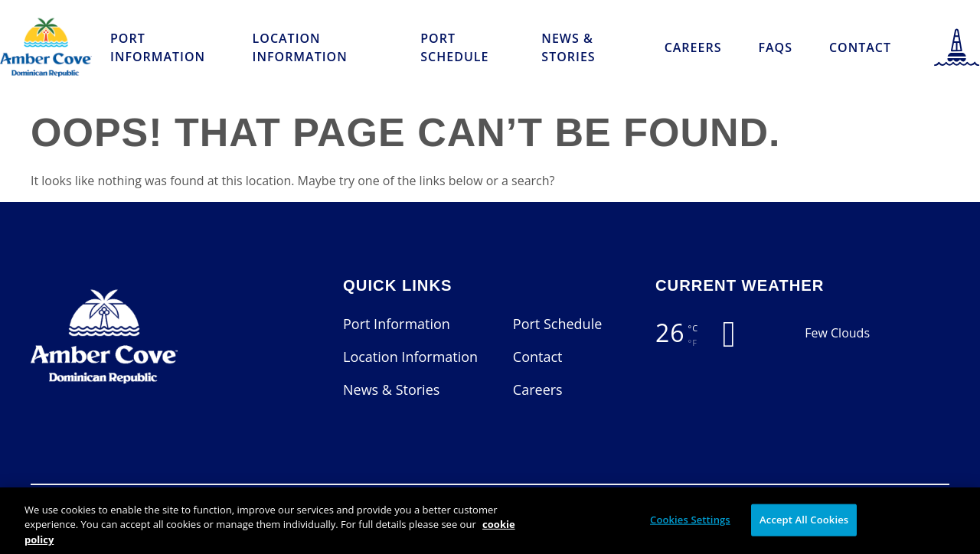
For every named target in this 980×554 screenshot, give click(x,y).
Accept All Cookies (804, 526)
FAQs (775, 47)
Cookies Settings (690, 526)
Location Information (300, 47)
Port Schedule (454, 47)
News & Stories (568, 47)
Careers (693, 47)
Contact (860, 47)
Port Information (158, 47)
